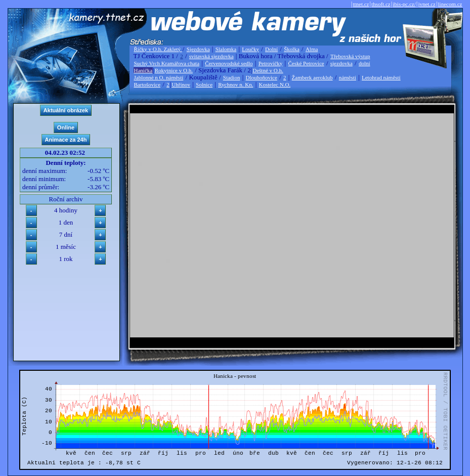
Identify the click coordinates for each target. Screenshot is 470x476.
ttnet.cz (361, 4)
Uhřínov (181, 84)
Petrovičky (271, 63)
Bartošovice (147, 84)
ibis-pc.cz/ (404, 4)
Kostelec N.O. (275, 84)
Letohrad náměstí (381, 77)
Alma (312, 49)
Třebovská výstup (350, 56)
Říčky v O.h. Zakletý (158, 49)
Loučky (250, 49)
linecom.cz (450, 4)
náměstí (348, 77)
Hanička (143, 70)
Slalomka (226, 49)
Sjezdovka (198, 49)
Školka (292, 49)
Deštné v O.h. (268, 70)
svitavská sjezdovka (211, 56)
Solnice (204, 84)
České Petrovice (306, 63)
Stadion (232, 77)
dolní (365, 63)
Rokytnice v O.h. (174, 70)
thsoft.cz (381, 4)
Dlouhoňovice (262, 77)
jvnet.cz (427, 4)
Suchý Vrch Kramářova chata (167, 63)
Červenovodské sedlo (229, 63)
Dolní (271, 49)
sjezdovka (341, 63)
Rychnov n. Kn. (236, 84)
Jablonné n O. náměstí (159, 77)
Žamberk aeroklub (312, 77)
